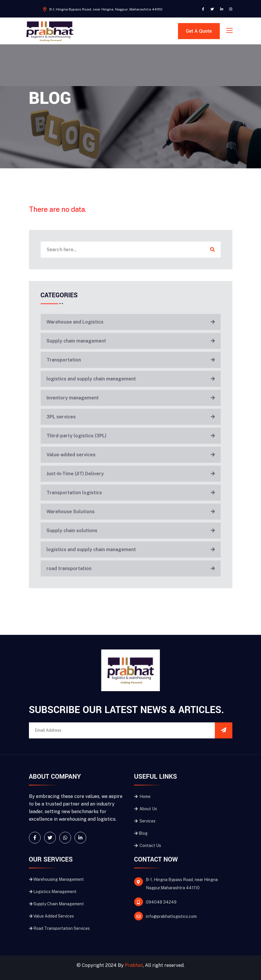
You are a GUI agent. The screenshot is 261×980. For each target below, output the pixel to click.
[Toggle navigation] (230, 31)
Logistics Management (53, 892)
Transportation (131, 360)
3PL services (131, 417)
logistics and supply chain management (131, 379)
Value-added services (131, 455)
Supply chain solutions (131, 531)
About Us (146, 809)
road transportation (131, 568)
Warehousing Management (56, 879)
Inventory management (131, 398)
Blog (141, 833)
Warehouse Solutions (131, 512)
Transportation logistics (131, 493)
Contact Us (148, 846)
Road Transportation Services (59, 928)
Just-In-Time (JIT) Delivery (131, 474)
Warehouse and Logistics (131, 322)
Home (142, 796)
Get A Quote (199, 31)
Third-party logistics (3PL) (131, 436)
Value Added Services (51, 916)
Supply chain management (131, 341)
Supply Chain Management (56, 904)
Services (145, 821)
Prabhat (134, 965)
